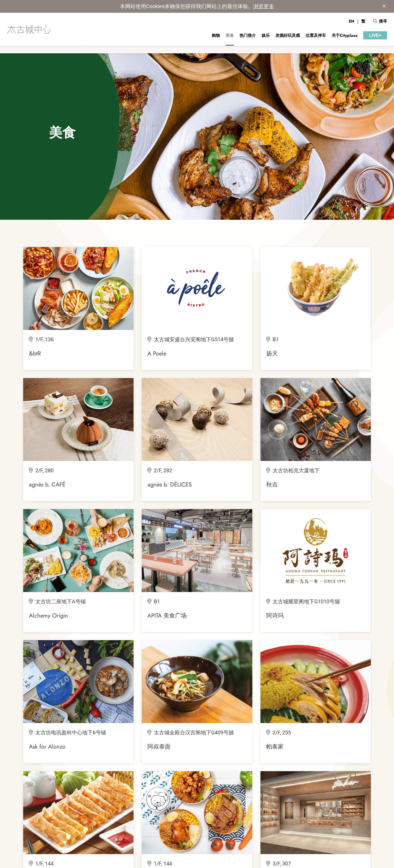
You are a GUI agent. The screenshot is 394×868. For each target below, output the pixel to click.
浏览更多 (264, 6)
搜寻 (380, 21)
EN (352, 21)
